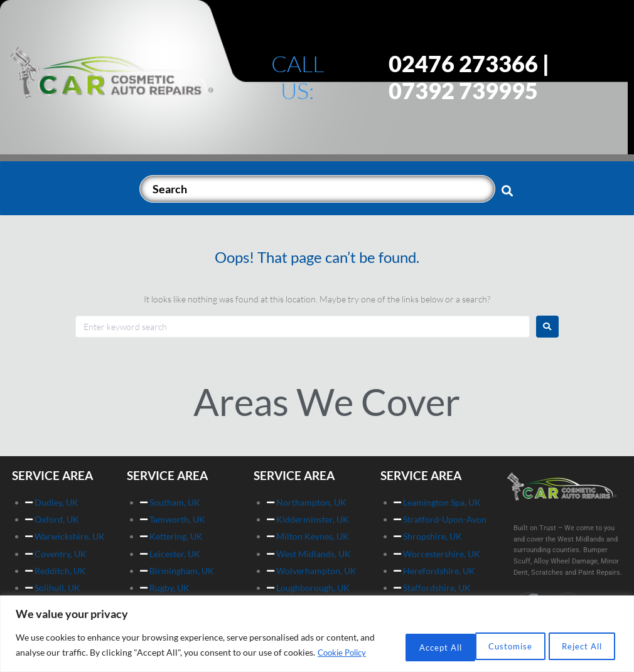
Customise (403, 638)
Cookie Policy (77, 653)
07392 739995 (463, 90)
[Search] (317, 189)
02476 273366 (463, 63)
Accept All (577, 638)
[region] (317, 627)
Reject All (490, 638)
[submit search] (508, 190)
